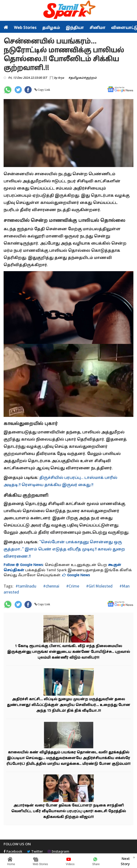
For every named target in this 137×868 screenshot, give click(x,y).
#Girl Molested (99, 586)
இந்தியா (75, 28)
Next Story (125, 861)
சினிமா (97, 28)
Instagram (59, 852)
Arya (61, 78)
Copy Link (44, 90)
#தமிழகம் (76, 78)
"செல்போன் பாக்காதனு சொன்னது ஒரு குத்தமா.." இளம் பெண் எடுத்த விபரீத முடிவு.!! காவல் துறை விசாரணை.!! (64, 549)
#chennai (51, 586)
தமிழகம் (51, 28)
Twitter (35, 852)
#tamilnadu (26, 586)
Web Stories (25, 28)
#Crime (72, 586)
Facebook (13, 852)
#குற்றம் (90, 78)
